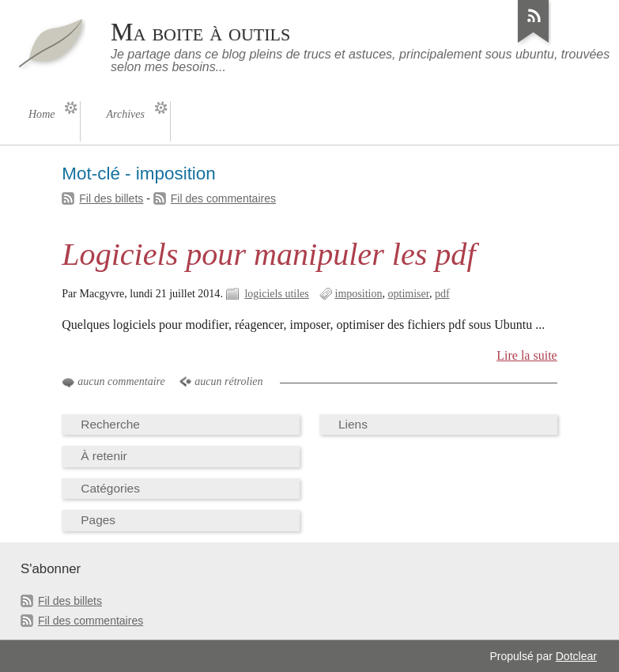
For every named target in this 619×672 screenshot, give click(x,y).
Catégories (110, 488)
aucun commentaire (121, 381)
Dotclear (576, 656)
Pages (98, 520)
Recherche (110, 424)
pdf (442, 294)
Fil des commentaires (223, 198)
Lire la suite (527, 355)
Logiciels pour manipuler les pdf (268, 254)
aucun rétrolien (228, 381)
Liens (353, 424)
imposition (359, 294)
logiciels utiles (276, 294)
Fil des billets (111, 198)
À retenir (104, 456)
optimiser (409, 294)
